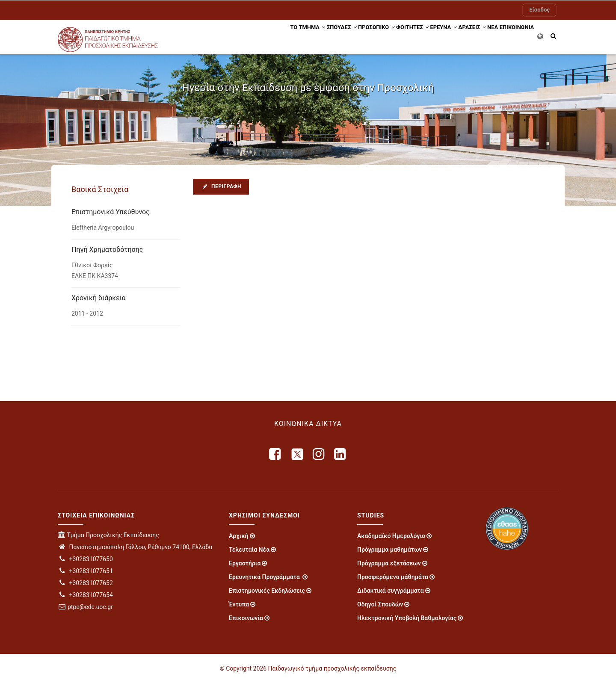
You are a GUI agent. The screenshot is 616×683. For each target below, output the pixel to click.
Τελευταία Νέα (249, 550)
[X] (297, 454)
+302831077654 (85, 595)
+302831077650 (85, 559)
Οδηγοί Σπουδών (380, 604)
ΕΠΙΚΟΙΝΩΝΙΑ (513, 35)
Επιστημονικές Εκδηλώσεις (267, 591)
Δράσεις (455, 35)
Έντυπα (239, 604)
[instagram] (319, 454)
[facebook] (275, 454)
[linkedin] (341, 454)
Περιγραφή (221, 186)
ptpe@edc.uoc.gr (85, 607)
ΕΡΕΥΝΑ (419, 35)
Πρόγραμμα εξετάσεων (389, 563)
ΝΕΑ (482, 35)
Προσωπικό (337, 35)
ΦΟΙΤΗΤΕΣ (381, 35)
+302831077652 (85, 583)
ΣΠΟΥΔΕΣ (296, 35)
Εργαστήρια (245, 563)
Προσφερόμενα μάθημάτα (393, 577)
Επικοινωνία (246, 618)
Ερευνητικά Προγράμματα (265, 577)
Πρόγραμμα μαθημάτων (389, 550)
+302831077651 (85, 571)
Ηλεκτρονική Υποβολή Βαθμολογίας (407, 618)
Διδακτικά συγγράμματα (391, 591)
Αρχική (239, 536)
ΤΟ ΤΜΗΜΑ (255, 35)
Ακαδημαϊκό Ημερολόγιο (391, 536)
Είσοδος (539, 10)
